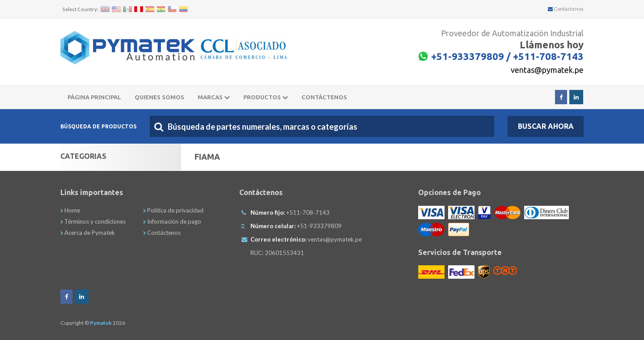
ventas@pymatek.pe (547, 70)
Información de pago (172, 221)
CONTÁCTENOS (324, 97)
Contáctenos (566, 9)
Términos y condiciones (93, 221)
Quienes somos (159, 97)
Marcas (214, 97)
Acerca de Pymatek (88, 233)
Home (70, 210)
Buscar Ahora (546, 126)
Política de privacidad (173, 210)
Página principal (94, 97)
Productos (266, 97)
